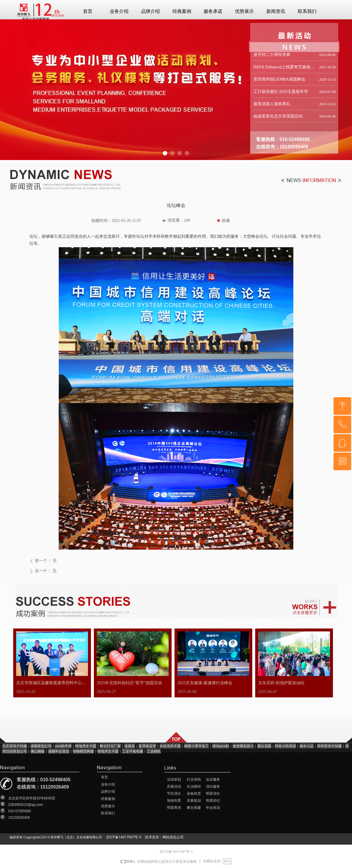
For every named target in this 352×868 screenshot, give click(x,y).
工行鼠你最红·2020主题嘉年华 (281, 93)
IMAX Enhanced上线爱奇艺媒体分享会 (285, 68)
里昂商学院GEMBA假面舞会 (279, 80)
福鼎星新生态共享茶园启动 (278, 117)
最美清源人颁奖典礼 (272, 105)
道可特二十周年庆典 (272, 56)
